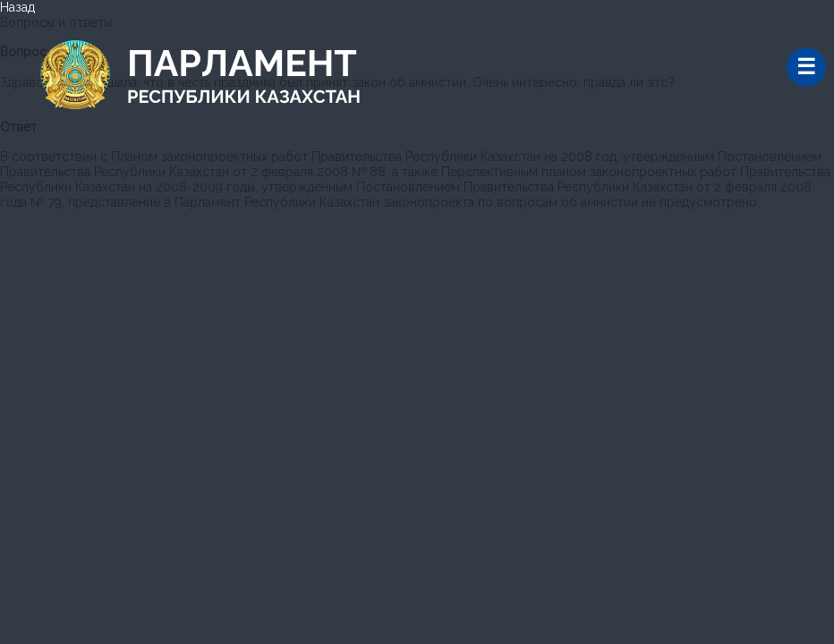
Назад (17, 7)
